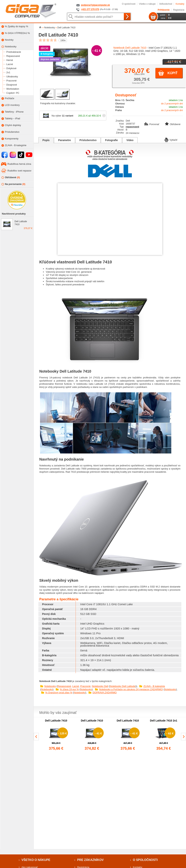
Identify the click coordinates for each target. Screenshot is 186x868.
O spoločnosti (129, 4)
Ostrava (120, 107)
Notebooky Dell (100, 686)
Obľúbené (11, 178)
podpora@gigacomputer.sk (95, 5)
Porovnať (152, 124)
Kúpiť (173, 73)
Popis (46, 140)
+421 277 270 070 (90, 9)
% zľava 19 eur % (69, 689)
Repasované (64, 686)
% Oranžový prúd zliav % (59, 693)
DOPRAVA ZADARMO (105, 693)
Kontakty (180, 4)
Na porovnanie (13, 184)
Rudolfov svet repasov (19, 171)
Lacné (75, 686)
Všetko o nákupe (147, 4)
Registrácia (179, 10)
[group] (56, 735)
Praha (119, 110)
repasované (132, 127)
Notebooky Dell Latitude (123, 686)
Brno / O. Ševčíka (125, 100)
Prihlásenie (164, 10)
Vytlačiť (171, 140)
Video (130, 140)
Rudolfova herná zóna (19, 164)
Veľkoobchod (166, 4)
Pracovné (85, 686)
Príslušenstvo (88, 140)
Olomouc (120, 104)
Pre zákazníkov (90, 860)
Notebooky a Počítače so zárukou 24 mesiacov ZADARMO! (131, 689)
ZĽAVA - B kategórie (154, 686)
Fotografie (111, 140)
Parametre (65, 140)
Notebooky (50, 686)
